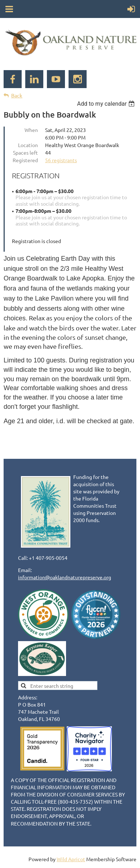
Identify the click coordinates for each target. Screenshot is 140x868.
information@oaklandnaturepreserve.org (65, 577)
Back (17, 95)
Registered (25, 160)
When (31, 130)
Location (28, 145)
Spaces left (25, 152)
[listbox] (107, 104)
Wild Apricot (71, 859)
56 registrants (61, 160)
